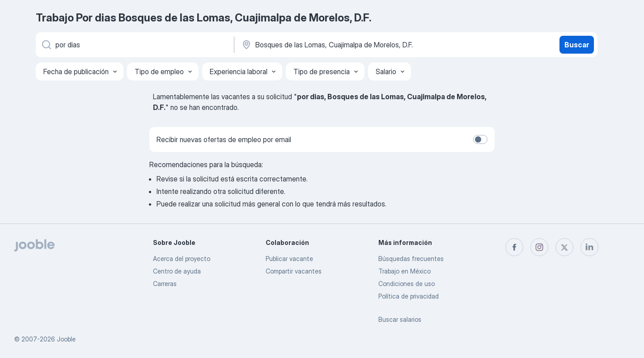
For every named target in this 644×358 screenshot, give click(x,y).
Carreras (165, 284)
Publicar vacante (289, 259)
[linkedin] (589, 247)
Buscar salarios (400, 319)
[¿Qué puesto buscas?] (134, 45)
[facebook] (514, 247)
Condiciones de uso (407, 284)
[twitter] (564, 247)
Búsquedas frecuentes (411, 259)
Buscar (577, 45)
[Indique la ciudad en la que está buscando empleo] (334, 45)
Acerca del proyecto (182, 259)
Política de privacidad (409, 296)
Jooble (66, 339)
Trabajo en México (405, 271)
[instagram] (539, 247)
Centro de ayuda (177, 271)
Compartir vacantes (294, 271)
